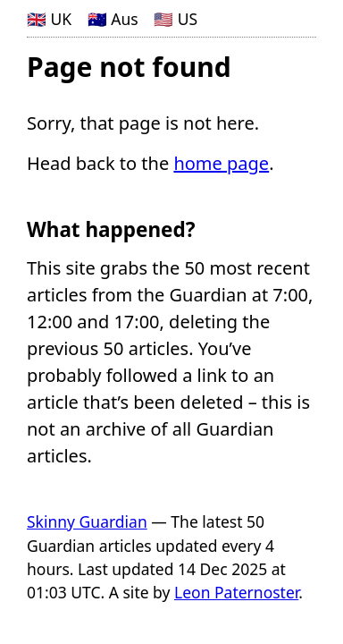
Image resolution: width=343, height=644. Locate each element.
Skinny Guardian (87, 521)
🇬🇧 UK (49, 19)
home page (221, 163)
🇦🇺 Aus (113, 19)
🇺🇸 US (176, 19)
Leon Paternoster (236, 592)
